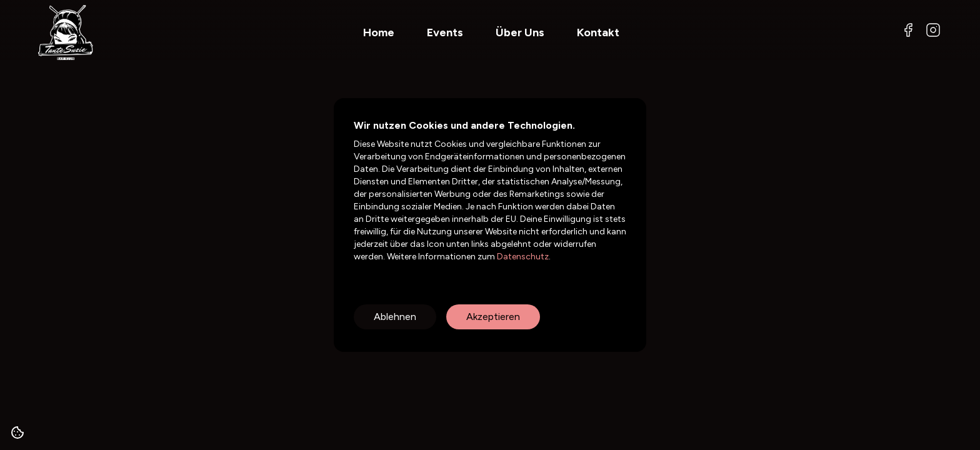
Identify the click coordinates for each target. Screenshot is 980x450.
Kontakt (598, 32)
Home (379, 32)
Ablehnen (395, 317)
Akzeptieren (493, 317)
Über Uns (520, 32)
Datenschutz (522, 257)
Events (445, 32)
